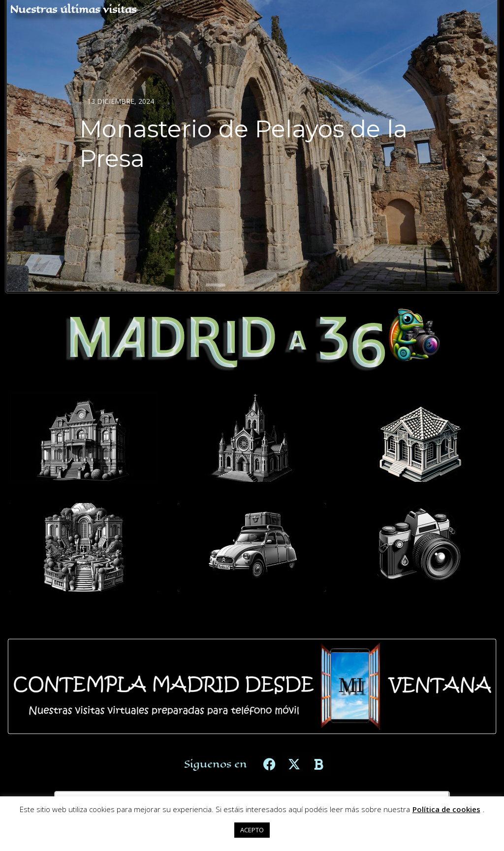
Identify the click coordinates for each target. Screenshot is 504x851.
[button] (22, 158)
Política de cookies (446, 809)
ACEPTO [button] (252, 830)
